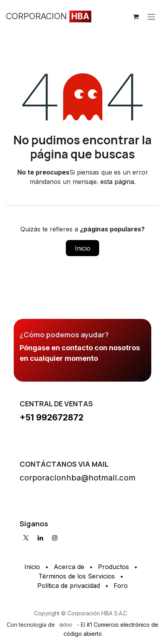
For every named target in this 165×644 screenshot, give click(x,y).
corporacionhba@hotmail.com (78, 478)
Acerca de (69, 567)
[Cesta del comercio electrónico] (136, 16)
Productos (113, 567)
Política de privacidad (69, 586)
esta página (117, 182)
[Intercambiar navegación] (151, 16)
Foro (121, 586)
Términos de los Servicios (77, 576)
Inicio (83, 248)
